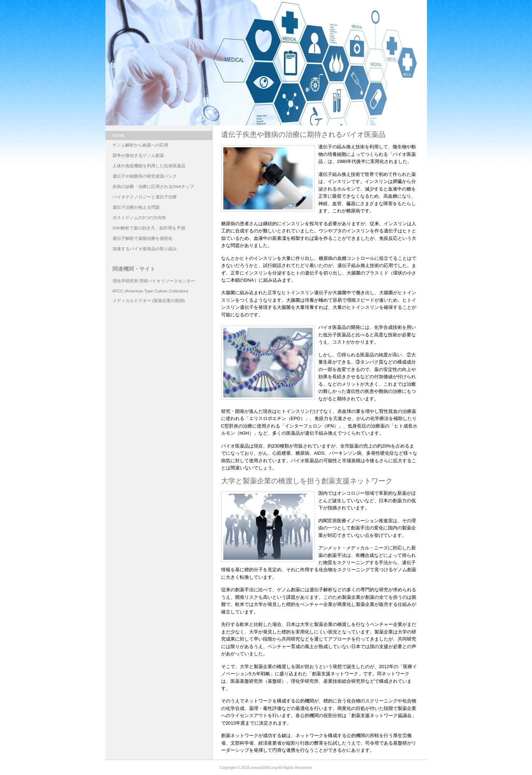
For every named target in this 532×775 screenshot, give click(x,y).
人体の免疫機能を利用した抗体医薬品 (149, 166)
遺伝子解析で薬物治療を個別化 (143, 238)
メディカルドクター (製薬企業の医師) (149, 301)
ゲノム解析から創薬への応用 (140, 145)
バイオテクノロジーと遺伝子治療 (145, 197)
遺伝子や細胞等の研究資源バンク (145, 176)
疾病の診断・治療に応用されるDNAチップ (153, 187)
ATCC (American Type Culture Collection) (150, 291)
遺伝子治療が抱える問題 (136, 207)
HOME (119, 135)
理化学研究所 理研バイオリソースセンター (154, 281)
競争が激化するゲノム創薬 (138, 156)
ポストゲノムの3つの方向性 (139, 218)
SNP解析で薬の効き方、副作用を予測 (149, 228)
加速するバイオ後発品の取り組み (145, 249)
